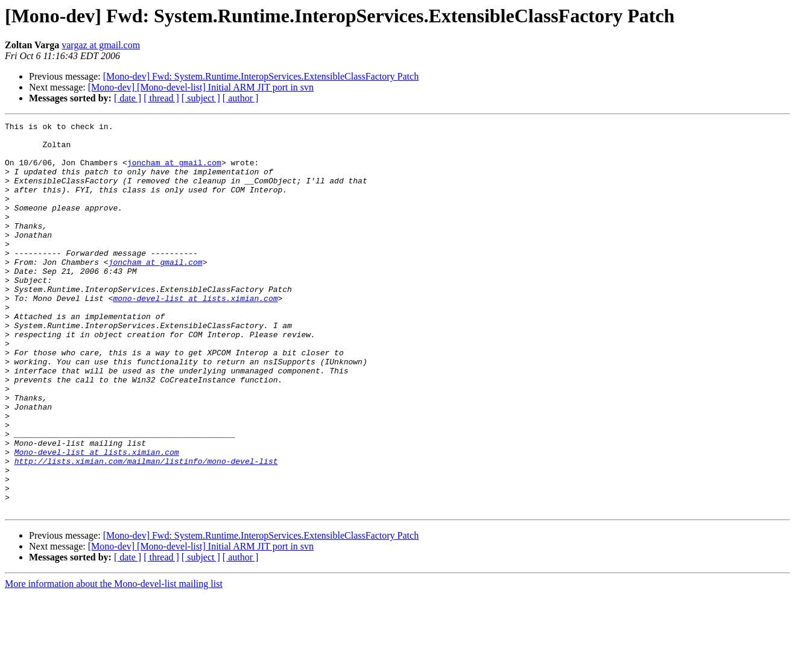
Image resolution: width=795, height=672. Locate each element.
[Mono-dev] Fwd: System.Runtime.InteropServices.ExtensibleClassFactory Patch (261, 76)
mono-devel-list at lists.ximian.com (195, 334)
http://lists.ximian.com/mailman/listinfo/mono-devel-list (146, 530)
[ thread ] (161, 98)
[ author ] (241, 98)
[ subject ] (201, 98)
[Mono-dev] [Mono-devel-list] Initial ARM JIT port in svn (201, 87)
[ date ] (128, 98)
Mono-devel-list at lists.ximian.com (97, 519)
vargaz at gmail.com (101, 45)
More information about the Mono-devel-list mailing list (114, 661)
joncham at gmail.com (174, 171)
